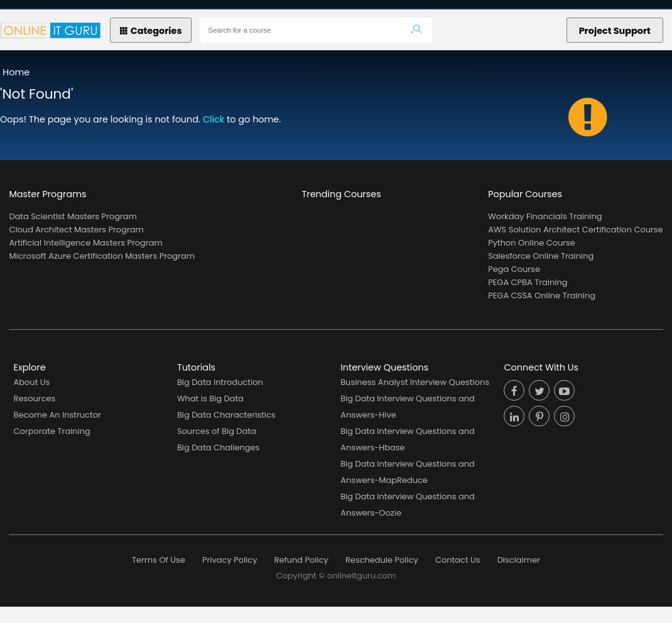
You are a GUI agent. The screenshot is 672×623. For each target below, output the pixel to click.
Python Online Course (532, 243)
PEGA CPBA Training (528, 282)
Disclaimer (519, 560)
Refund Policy (301, 560)
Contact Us (458, 560)
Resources (35, 398)
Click (214, 119)
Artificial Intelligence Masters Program (85, 243)
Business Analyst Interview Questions (415, 382)
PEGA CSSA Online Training (542, 295)
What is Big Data (210, 398)
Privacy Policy (230, 560)
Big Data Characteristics (226, 415)
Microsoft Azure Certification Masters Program (102, 256)
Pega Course (514, 269)
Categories (151, 31)
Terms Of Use (159, 560)
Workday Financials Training (545, 216)
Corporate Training (52, 431)
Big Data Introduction (220, 382)
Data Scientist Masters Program (73, 216)
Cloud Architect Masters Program (76, 230)
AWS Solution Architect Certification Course (575, 230)
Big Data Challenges (218, 447)
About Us (32, 382)
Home (16, 72)
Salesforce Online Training (541, 256)
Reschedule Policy (382, 560)
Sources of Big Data (217, 431)
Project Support (615, 31)
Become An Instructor (57, 415)
